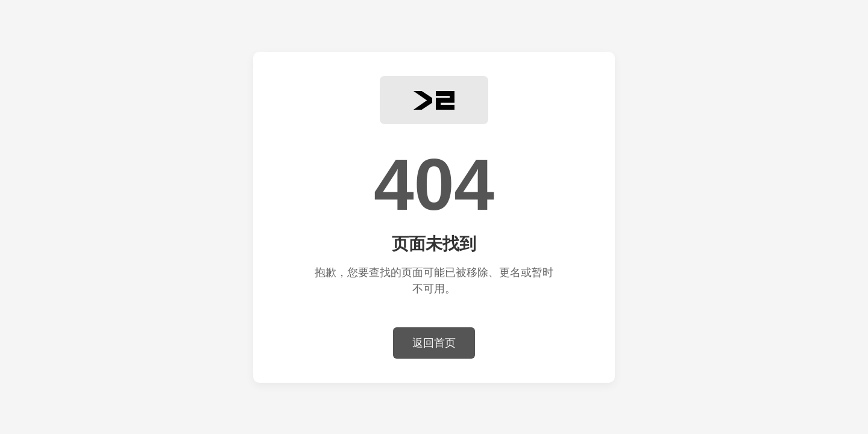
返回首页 (434, 343)
